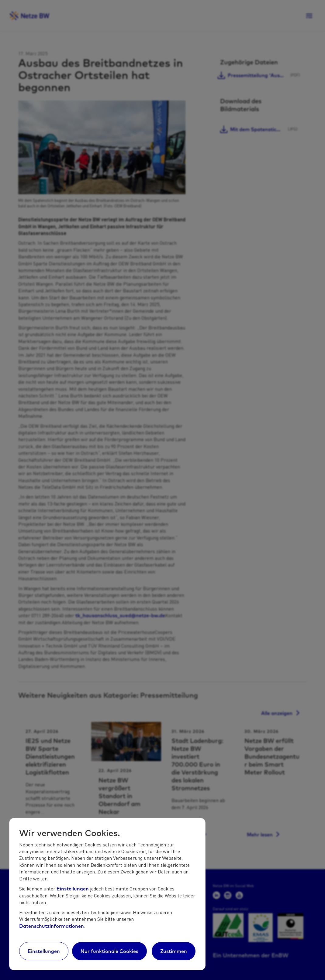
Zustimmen (174, 951)
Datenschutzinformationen (52, 926)
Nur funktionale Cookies (109, 951)
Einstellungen (73, 889)
